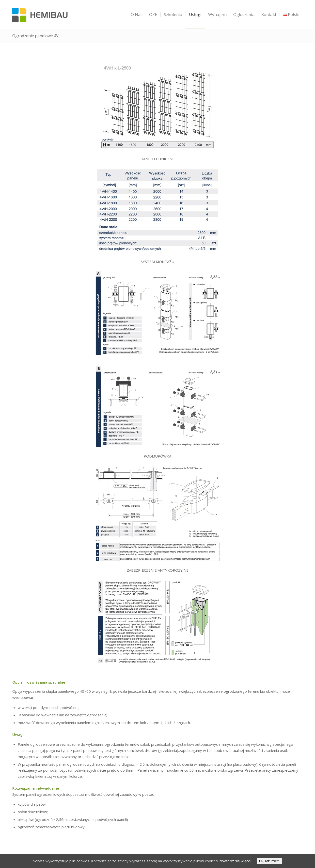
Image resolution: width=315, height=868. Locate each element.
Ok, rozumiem (269, 861)
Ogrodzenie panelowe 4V (35, 36)
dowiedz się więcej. (236, 861)
